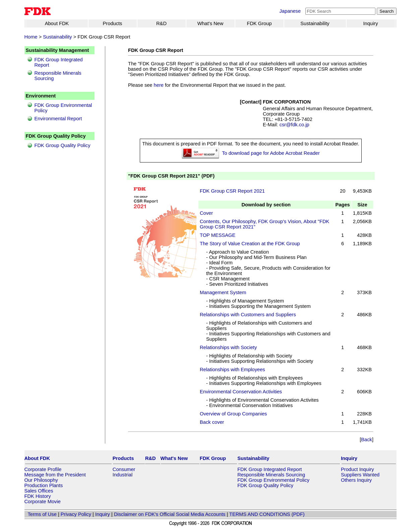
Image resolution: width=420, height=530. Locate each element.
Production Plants (44, 485)
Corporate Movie (43, 502)
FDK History (38, 496)
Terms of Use (42, 514)
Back (367, 440)
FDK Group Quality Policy (63, 145)
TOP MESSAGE (218, 235)
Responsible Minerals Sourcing (271, 475)
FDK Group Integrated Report (269, 469)
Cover (206, 213)
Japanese (290, 11)
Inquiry (371, 23)
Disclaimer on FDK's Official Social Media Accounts (170, 514)
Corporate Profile (43, 469)
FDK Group (259, 23)
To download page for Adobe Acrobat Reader (271, 153)
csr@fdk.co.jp (294, 125)
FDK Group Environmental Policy (273, 480)
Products (113, 23)
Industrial (123, 475)
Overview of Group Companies (233, 414)
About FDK (57, 23)
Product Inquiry (357, 469)
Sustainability (315, 23)
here (159, 85)
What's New (211, 23)
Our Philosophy (41, 480)
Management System (223, 292)
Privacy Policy (76, 514)
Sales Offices (39, 491)
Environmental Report (58, 119)
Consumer (124, 469)
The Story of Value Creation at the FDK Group (250, 244)
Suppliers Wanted (360, 475)
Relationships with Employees (232, 370)
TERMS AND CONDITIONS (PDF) (267, 514)
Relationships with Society (228, 347)
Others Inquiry (356, 480)
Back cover (212, 422)
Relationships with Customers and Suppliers (248, 315)
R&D (161, 23)
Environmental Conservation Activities (241, 392)
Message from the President (55, 475)
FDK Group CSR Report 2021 (232, 191)
